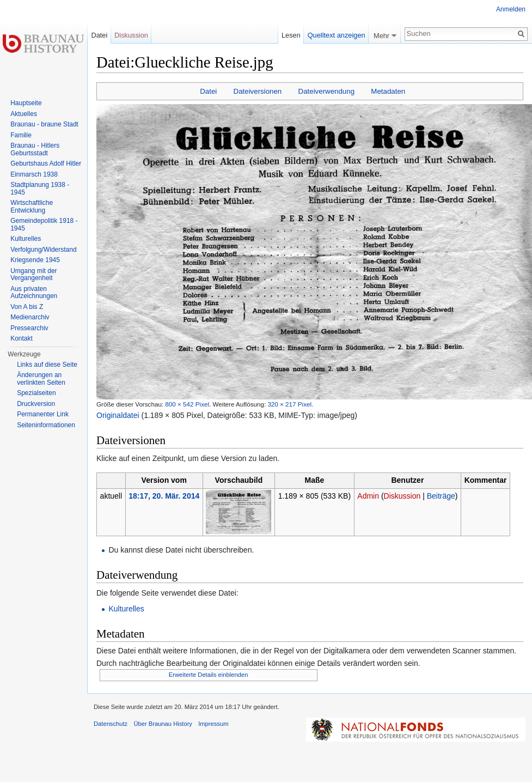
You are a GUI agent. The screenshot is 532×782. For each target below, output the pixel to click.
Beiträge (441, 496)
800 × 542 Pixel (187, 404)
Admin (368, 496)
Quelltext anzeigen (337, 35)
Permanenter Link (43, 414)
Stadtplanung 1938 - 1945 (40, 189)
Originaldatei (118, 415)
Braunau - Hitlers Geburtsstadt (35, 149)
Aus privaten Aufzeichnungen (34, 293)
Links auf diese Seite (47, 365)
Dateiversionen (258, 91)
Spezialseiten (36, 393)
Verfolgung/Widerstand (43, 250)
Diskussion (402, 496)
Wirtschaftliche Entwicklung (32, 207)
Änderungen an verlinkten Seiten (41, 379)
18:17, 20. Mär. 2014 (164, 496)
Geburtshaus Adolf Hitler (46, 163)
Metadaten (388, 91)
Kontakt (22, 338)
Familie (21, 135)
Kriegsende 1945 (35, 260)
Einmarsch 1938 (34, 174)
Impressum (213, 724)
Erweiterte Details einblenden (209, 675)
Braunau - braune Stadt (44, 124)
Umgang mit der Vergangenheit (33, 275)
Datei (208, 91)
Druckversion (36, 404)
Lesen (291, 35)
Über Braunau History (163, 724)
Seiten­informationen (46, 425)
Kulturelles (126, 609)
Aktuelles (24, 114)
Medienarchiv (30, 317)
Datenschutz (111, 724)
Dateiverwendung (327, 91)
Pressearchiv (29, 328)
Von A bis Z (27, 307)
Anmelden (511, 9)
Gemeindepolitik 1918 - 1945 (44, 225)
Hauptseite (26, 103)
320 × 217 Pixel (289, 404)
